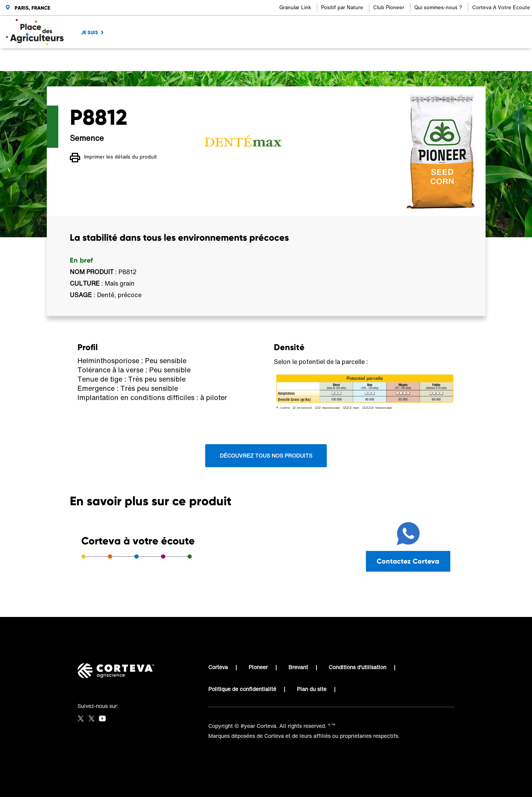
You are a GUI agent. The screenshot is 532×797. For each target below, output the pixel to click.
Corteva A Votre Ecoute (501, 7)
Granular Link (295, 7)
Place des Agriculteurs (98, 60)
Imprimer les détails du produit (113, 158)
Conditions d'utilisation (357, 667)
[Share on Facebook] (407, 60)
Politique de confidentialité (242, 689)
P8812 (212, 60)
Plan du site (312, 689)
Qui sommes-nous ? (438, 7)
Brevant (298, 667)
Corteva (218, 667)
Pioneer (258, 667)
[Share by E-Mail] (458, 60)
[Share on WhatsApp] (445, 60)
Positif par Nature (342, 7)
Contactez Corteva (408, 561)
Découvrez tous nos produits (266, 456)
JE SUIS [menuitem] (90, 32)
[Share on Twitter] (420, 60)
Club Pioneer (389, 7)
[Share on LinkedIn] (432, 60)
